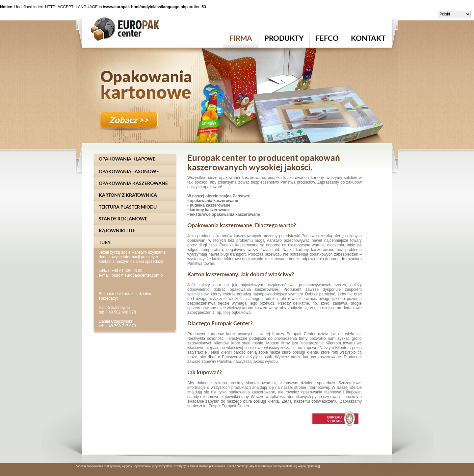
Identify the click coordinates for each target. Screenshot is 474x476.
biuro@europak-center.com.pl (138, 275)
